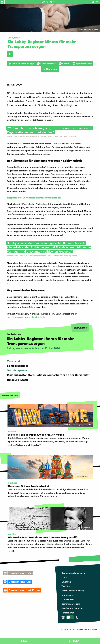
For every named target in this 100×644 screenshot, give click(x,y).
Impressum (67, 595)
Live (25, 641)
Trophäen (66, 586)
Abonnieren (50, 69)
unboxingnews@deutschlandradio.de (26, 317)
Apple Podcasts (82, 64)
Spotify (64, 64)
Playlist (76, 641)
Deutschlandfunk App (21, 64)
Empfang (66, 582)
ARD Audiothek (46, 64)
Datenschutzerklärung (73, 591)
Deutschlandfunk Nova (73, 573)
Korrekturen (68, 599)
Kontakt (65, 577)
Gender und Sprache (72, 608)
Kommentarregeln (71, 604)
